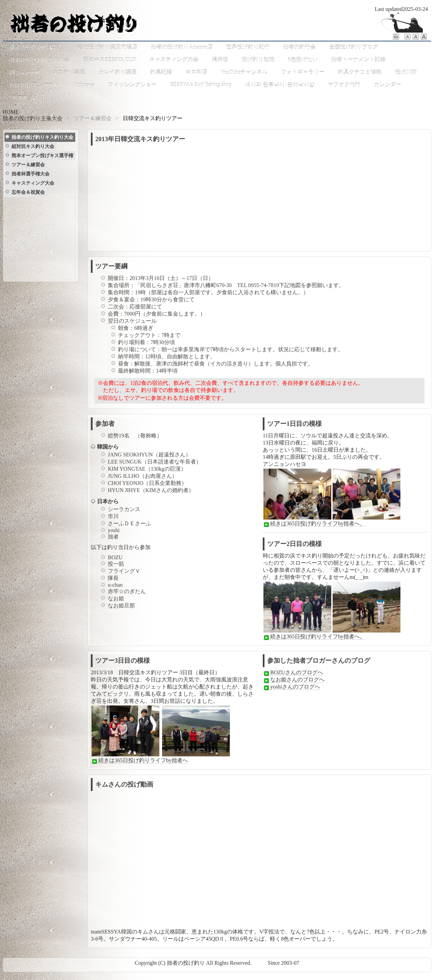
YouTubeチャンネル (244, 72)
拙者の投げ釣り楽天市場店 (105, 47)
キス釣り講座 (69, 72)
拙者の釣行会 (299, 47)
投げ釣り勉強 (258, 60)
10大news (83, 85)
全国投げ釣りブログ (354, 47)
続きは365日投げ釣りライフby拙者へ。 (314, 524)
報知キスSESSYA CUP (110, 60)
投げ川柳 (406, 72)
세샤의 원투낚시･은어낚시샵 (280, 85)
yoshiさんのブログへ (291, 687)
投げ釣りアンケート (34, 85)
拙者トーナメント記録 (358, 60)
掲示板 (220, 60)
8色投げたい (303, 60)
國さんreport (24, 72)
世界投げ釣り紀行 (248, 47)
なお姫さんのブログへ (294, 680)
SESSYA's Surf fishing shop (201, 84)
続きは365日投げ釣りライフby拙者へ (139, 760)
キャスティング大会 (174, 60)
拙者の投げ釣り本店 (34, 47)
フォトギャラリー (303, 72)
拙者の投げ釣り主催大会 (40, 60)
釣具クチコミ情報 (360, 72)
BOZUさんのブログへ (293, 673)
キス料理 (196, 72)
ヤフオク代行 (344, 85)
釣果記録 (161, 72)
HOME (11, 112)
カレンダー (388, 85)
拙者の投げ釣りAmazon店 (182, 47)
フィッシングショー (132, 85)
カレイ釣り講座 (118, 72)
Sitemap (19, 97)
